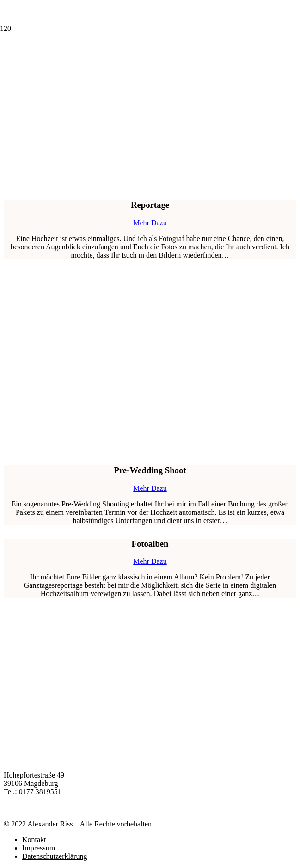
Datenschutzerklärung (55, 856)
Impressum (39, 848)
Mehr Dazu (150, 223)
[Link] (45, 92)
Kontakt (34, 840)
